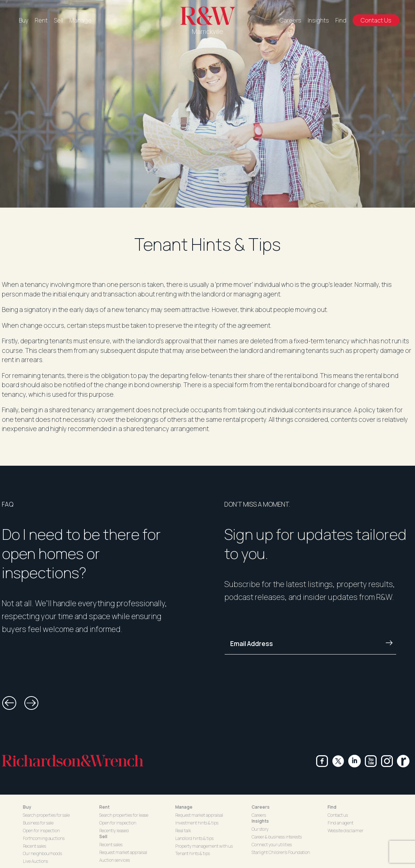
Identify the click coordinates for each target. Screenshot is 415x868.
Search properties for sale (46, 815)
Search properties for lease (124, 815)
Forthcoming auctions (44, 838)
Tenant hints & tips (193, 853)
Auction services (115, 860)
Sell (58, 20)
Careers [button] (261, 807)
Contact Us (376, 20)
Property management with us (204, 846)
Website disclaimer (345, 831)
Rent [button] (104, 807)
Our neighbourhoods (42, 853)
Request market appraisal (123, 852)
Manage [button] (184, 807)
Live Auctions (35, 861)
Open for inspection (41, 831)
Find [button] (332, 807)
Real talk (183, 831)
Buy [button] (27, 807)
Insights (318, 20)
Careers (290, 20)
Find (341, 20)
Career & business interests (277, 837)
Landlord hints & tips (194, 838)
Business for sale (38, 823)
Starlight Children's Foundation (281, 852)
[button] (9, 703)
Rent (41, 20)
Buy (24, 20)
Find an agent (340, 823)
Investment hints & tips (197, 823)
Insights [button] (260, 821)
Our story (260, 829)
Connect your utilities (272, 845)
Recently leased (114, 831)
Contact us (338, 815)
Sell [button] (103, 836)
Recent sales (34, 846)
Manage (80, 20)
